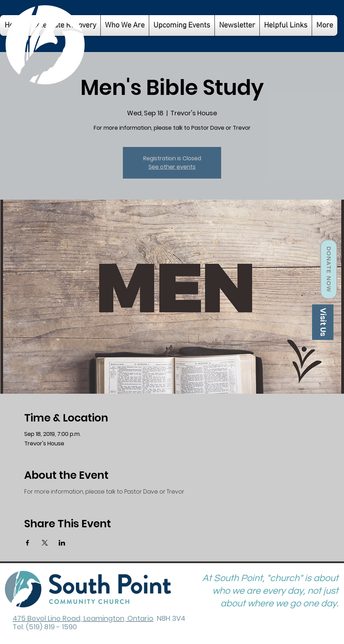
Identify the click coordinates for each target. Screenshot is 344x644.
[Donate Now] (329, 269)
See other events (172, 167)
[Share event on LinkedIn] (62, 543)
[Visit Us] (323, 322)
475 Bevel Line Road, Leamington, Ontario (83, 618)
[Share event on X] (45, 543)
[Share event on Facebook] (28, 543)
